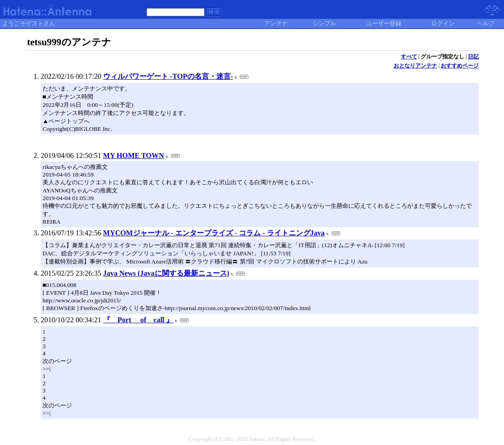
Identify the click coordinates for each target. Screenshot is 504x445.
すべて (409, 57)
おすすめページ (460, 66)
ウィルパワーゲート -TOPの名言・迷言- (168, 76)
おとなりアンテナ (415, 66)
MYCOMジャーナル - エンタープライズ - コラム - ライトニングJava (214, 233)
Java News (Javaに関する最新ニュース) (166, 273)
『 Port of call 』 (138, 320)
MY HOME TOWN (134, 156)
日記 (473, 57)
